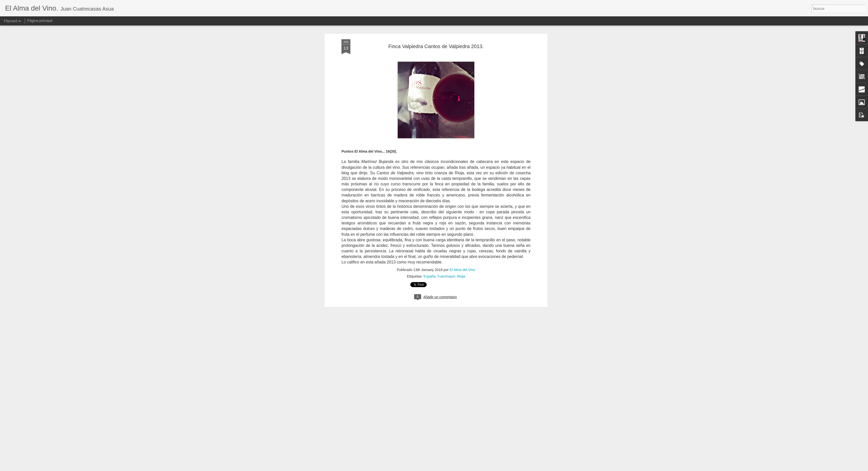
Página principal (40, 21)
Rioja (461, 148)
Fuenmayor (446, 148)
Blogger (454, 468)
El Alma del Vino (462, 142)
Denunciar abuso (470, 468)
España (430, 148)
